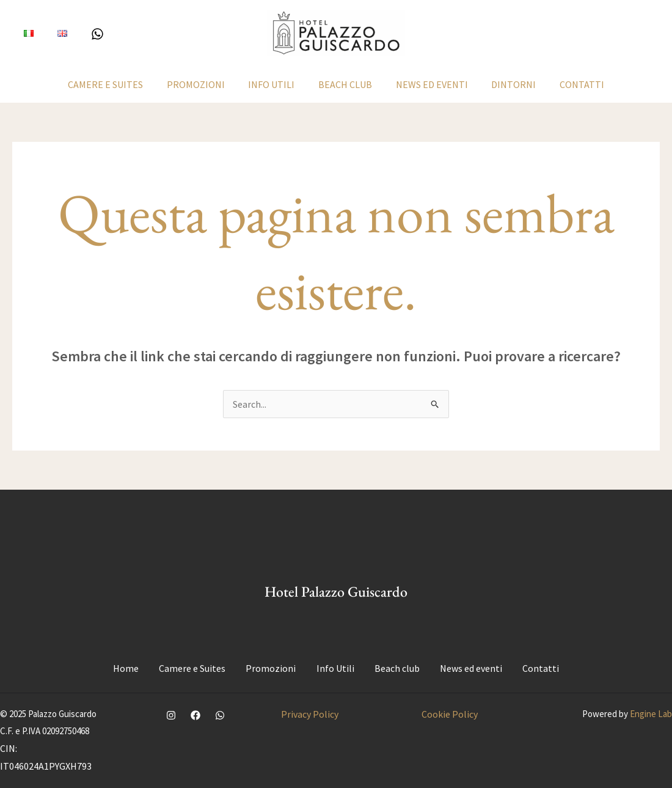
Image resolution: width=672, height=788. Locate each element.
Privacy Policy (310, 714)
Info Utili (276, 84)
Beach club (345, 84)
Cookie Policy (450, 714)
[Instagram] (171, 715)
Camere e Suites (118, 84)
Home (128, 668)
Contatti (570, 84)
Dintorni (506, 84)
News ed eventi (428, 84)
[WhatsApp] (89, 34)
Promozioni (204, 84)
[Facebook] (195, 715)
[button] (607, 33)
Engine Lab (651, 714)
